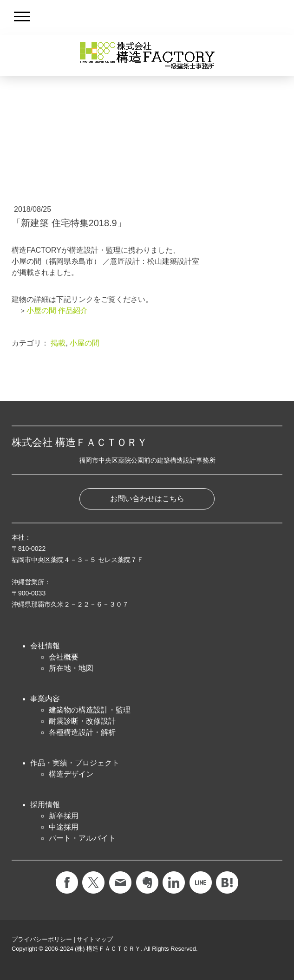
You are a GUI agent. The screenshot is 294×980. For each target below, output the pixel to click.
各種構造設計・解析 (82, 732)
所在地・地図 (71, 668)
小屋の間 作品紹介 (57, 310)
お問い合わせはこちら (147, 499)
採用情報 (45, 805)
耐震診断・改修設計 (82, 721)
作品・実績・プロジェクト (75, 763)
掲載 (58, 343)
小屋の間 (85, 343)
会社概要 (64, 657)
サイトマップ (95, 939)
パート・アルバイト (82, 838)
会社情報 (45, 646)
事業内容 (45, 699)
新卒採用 (64, 816)
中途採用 (64, 827)
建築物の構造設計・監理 (90, 710)
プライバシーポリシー (42, 939)
